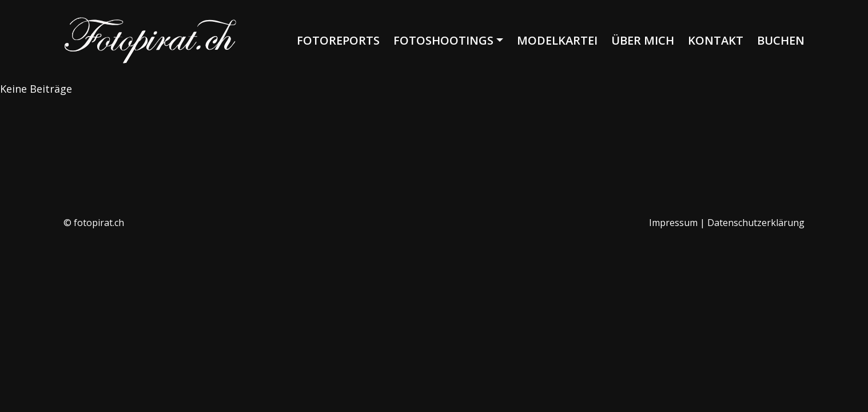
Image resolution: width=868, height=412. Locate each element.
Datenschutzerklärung (756, 223)
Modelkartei (557, 40)
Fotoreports (338, 40)
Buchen (781, 40)
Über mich (643, 40)
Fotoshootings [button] (443, 40)
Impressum (673, 223)
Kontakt (716, 40)
